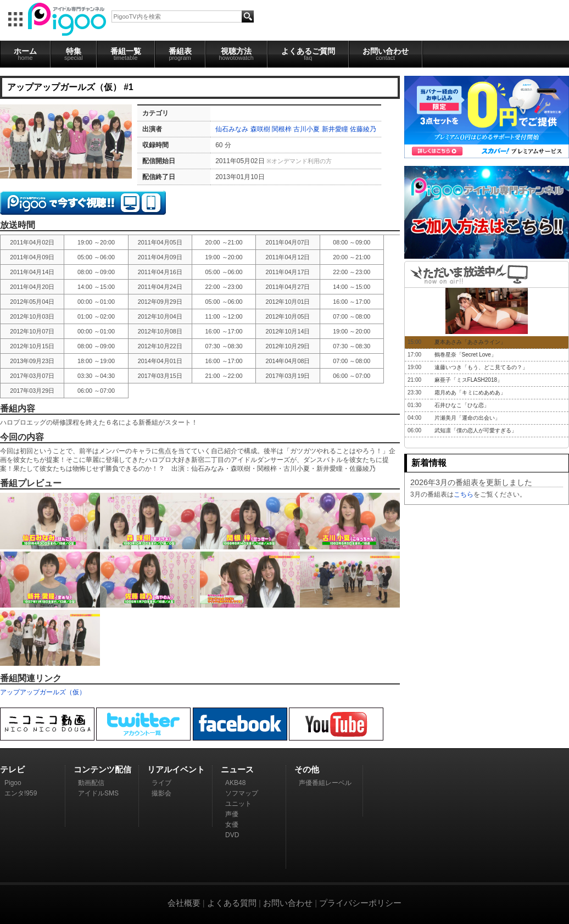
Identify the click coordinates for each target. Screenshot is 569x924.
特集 (74, 54)
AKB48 (235, 783)
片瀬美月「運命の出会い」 (467, 418)
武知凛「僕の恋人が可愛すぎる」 (476, 430)
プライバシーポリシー (360, 903)
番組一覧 (126, 54)
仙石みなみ (232, 129)
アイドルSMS (98, 793)
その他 (307, 769)
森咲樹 (260, 129)
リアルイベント (176, 769)
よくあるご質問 (308, 54)
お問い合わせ (386, 54)
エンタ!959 (21, 793)
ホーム (25, 54)
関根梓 (282, 129)
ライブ (161, 783)
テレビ (12, 769)
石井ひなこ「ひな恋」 (462, 405)
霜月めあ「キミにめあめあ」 (470, 393)
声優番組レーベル (325, 783)
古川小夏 (306, 129)
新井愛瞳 (335, 129)
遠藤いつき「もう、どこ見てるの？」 (481, 367)
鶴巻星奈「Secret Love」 (465, 355)
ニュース (237, 769)
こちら (464, 494)
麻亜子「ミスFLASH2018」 (468, 380)
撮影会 (161, 793)
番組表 (180, 54)
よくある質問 (232, 903)
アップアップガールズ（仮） (43, 692)
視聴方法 (236, 54)
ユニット (238, 804)
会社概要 (184, 903)
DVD (232, 835)
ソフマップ (242, 793)
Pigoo (13, 783)
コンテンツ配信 (102, 769)
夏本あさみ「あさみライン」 (470, 342)
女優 (232, 825)
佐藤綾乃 (363, 129)
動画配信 (91, 783)
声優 (232, 814)
